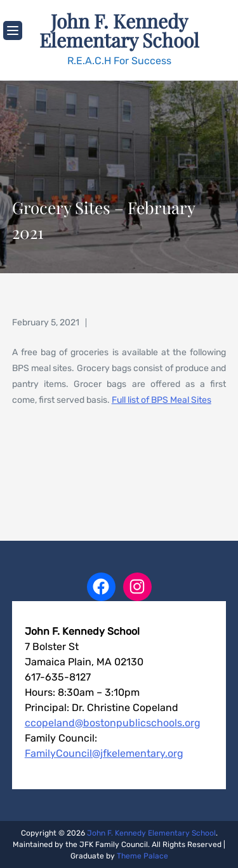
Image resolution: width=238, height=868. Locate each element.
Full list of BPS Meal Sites (162, 400)
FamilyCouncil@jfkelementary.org (104, 753)
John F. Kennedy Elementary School (119, 31)
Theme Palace (142, 856)
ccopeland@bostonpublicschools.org (113, 723)
